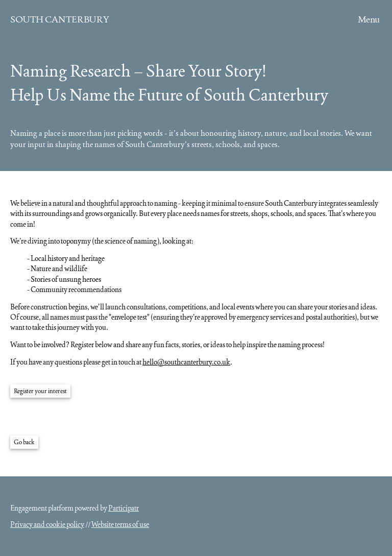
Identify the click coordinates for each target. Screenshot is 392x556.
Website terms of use (120, 524)
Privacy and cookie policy (47, 524)
